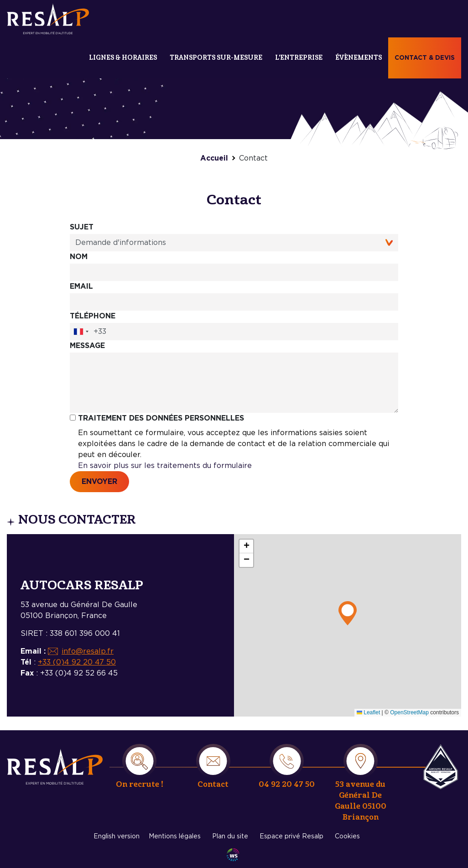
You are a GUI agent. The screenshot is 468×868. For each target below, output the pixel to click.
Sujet (82, 227)
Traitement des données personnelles (161, 418)
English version (117, 837)
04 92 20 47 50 (287, 784)
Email (81, 286)
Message (87, 346)
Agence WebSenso (233, 855)
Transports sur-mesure (216, 58)
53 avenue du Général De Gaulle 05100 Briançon (361, 801)
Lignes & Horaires (123, 58)
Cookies (347, 837)
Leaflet (368, 712)
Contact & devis (425, 58)
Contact (213, 784)
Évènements (359, 58)
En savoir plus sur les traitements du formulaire (165, 466)
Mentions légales (175, 837)
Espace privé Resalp (291, 837)
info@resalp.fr (88, 651)
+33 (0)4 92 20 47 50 (77, 662)
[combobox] (81, 332)
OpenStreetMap (409, 712)
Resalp (441, 767)
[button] (348, 613)
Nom (79, 257)
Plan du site (230, 837)
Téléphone (93, 316)
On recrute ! (140, 784)
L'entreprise (299, 58)
